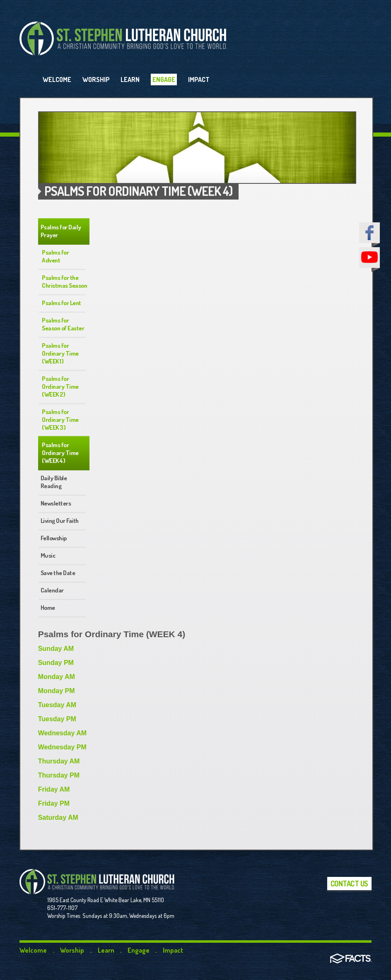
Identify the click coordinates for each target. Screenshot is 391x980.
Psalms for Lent (62, 303)
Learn (106, 950)
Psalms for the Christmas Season (64, 282)
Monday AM (57, 677)
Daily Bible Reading (54, 482)
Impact (173, 950)
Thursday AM (59, 761)
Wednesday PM (62, 747)
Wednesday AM (62, 733)
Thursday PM (59, 775)
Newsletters (56, 503)
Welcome (33, 950)
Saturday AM (58, 817)
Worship (72, 950)
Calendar (52, 590)
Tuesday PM (57, 719)
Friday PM (54, 803)
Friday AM (54, 789)
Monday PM (57, 691)
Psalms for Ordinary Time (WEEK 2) (60, 386)
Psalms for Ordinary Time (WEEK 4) (60, 453)
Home (48, 608)
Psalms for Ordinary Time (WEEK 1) (60, 353)
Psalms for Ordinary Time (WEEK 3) (60, 420)
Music (48, 555)
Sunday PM (56, 663)
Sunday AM (56, 649)
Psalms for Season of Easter (63, 324)
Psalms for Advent (55, 256)
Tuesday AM (57, 705)
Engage (139, 950)
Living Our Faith (60, 521)
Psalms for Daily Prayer (61, 231)
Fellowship (54, 538)
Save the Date (58, 573)
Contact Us (349, 884)
